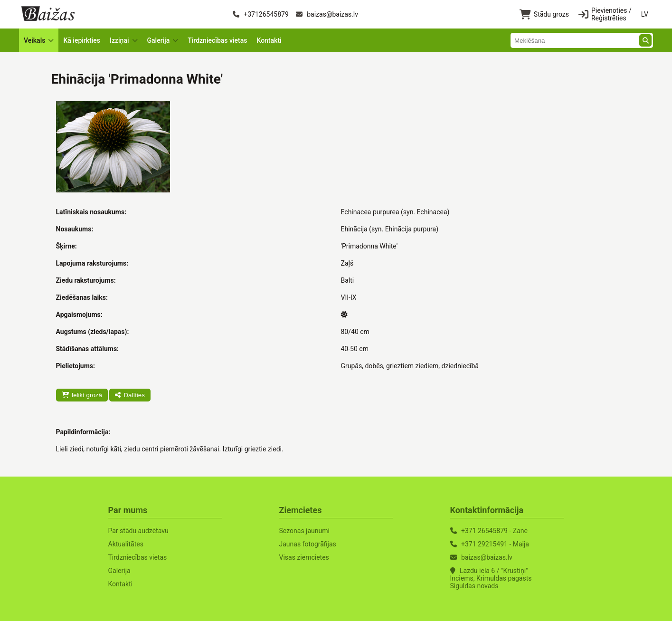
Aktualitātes (126, 544)
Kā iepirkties (82, 40)
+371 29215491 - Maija (495, 544)
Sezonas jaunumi (304, 531)
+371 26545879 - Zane (494, 531)
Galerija (119, 571)
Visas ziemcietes (304, 557)
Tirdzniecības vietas (217, 40)
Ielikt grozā (82, 395)
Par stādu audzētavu (138, 531)
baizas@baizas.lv (327, 14)
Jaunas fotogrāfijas (308, 544)
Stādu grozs (544, 14)
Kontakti (269, 40)
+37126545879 (261, 14)
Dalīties (130, 395)
